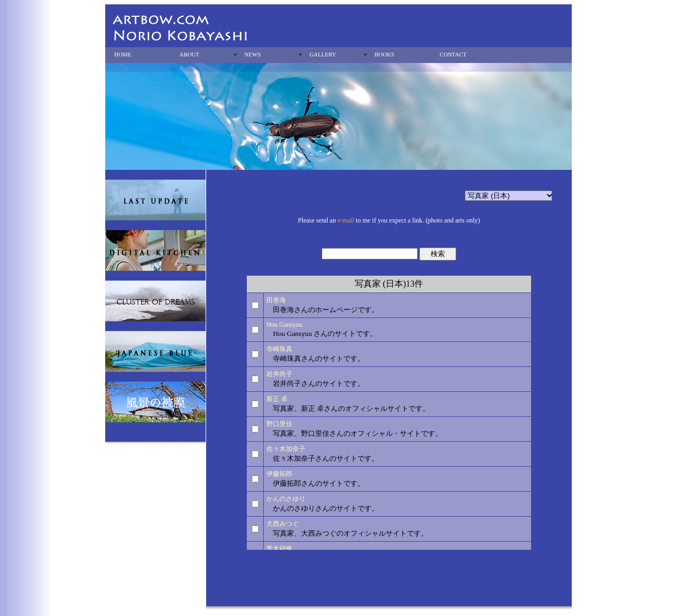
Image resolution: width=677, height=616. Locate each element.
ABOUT (190, 55)
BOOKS (385, 55)
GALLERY (323, 55)
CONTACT (453, 55)
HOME (123, 55)
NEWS (253, 55)
